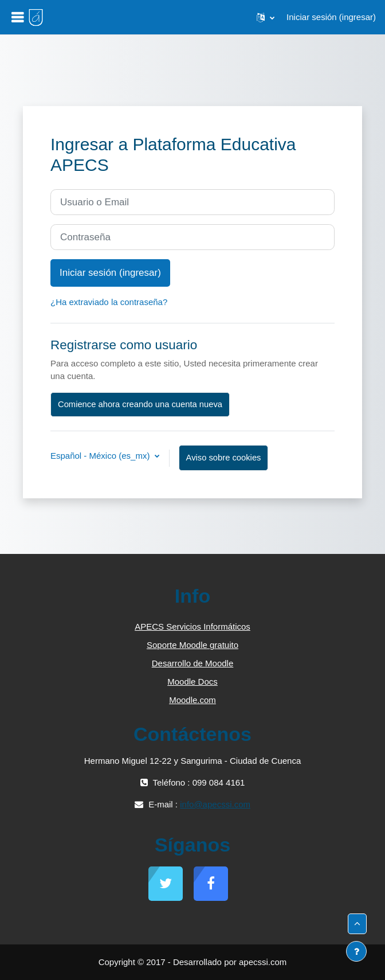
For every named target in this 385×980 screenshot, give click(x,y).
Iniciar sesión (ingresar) (331, 17)
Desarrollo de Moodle (193, 663)
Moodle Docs (192, 682)
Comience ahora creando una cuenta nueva (140, 404)
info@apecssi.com (215, 804)
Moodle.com (192, 700)
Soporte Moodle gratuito (192, 645)
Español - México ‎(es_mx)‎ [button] (101, 456)
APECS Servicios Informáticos (192, 626)
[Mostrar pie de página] (356, 951)
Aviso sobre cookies (224, 458)
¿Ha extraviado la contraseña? (109, 302)
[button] (266, 17)
